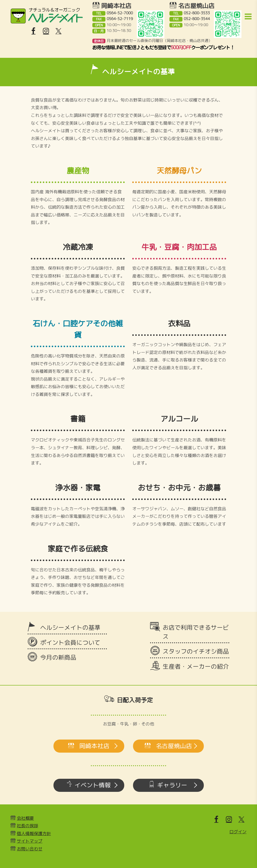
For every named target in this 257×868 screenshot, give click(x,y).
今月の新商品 (58, 657)
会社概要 (25, 818)
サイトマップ (30, 841)
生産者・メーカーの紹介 (196, 666)
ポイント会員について (70, 643)
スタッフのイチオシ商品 (196, 651)
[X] (58, 31)
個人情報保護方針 (34, 833)
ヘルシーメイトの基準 (70, 627)
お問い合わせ (30, 849)
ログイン (238, 832)
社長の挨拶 (27, 826)
